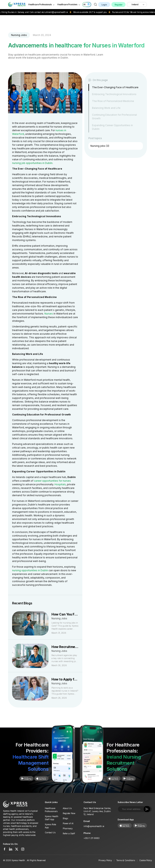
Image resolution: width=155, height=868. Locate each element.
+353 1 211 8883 (92, 838)
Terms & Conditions (126, 860)
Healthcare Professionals (42, 5)
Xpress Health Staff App (52, 818)
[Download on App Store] (24, 778)
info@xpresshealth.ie (94, 826)
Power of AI (68, 823)
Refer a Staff (69, 833)
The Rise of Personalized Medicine (113, 101)
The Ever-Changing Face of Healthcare (115, 87)
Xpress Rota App (50, 826)
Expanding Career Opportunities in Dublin (112, 127)
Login (104, 5)
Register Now (69, 813)
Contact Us (50, 832)
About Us (67, 808)
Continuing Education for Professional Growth (114, 117)
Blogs (65, 818)
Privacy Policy (105, 860)
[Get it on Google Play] (39, 778)
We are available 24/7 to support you (93, 12)
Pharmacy (68, 828)
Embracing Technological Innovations (114, 94)
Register (119, 5)
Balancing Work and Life (106, 108)
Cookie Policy (146, 860)
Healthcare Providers (69, 5)
